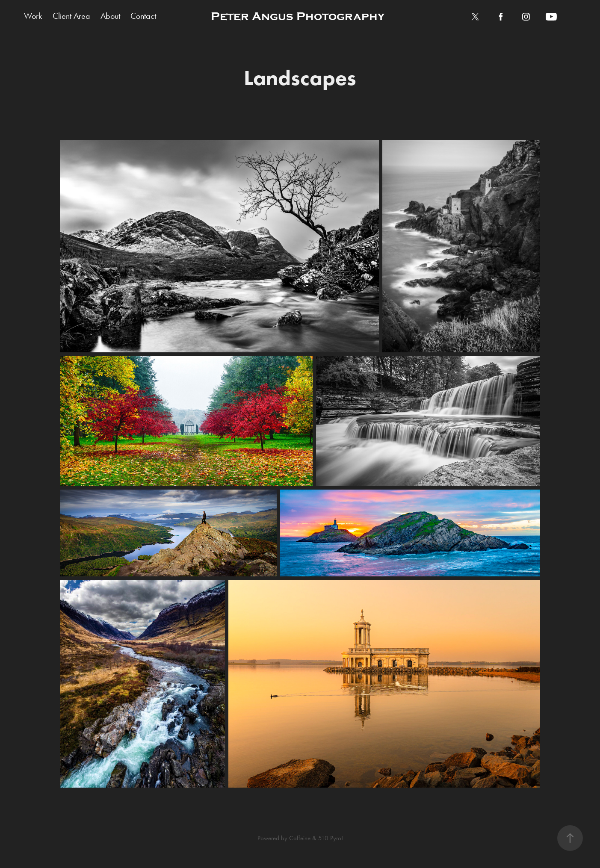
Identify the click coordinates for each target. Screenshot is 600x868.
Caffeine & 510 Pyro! (316, 838)
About (110, 16)
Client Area (71, 16)
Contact (143, 16)
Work (33, 16)
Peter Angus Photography (298, 16)
